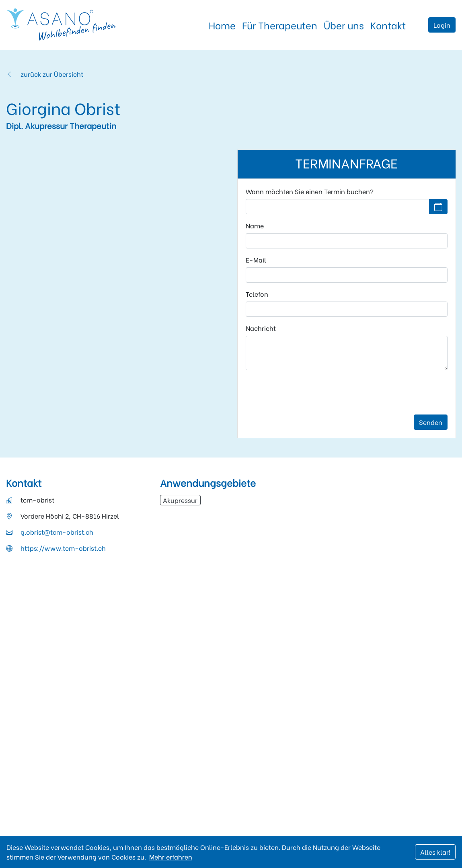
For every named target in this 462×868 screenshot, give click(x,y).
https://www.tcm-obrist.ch (63, 548)
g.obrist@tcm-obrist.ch (57, 532)
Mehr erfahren (171, 857)
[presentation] (307, 392)
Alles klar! (435, 852)
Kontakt (388, 25)
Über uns (344, 25)
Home (222, 25)
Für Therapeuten (280, 25)
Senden (431, 422)
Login (442, 25)
